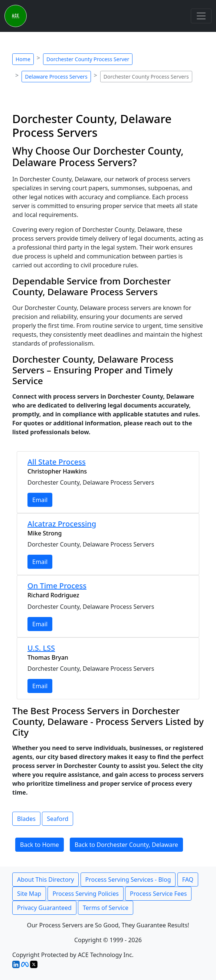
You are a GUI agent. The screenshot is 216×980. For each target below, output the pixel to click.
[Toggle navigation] (201, 16)
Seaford (58, 819)
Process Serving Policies (86, 894)
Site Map (29, 894)
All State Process (57, 462)
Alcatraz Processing (62, 524)
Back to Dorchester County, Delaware (126, 845)
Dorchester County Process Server (88, 59)
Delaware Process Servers (56, 77)
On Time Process (57, 586)
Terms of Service (106, 908)
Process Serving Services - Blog (128, 880)
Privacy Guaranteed (44, 908)
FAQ (188, 880)
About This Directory (45, 880)
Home (23, 59)
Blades (26, 819)
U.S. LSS (41, 648)
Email (40, 500)
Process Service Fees (158, 894)
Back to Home (40, 845)
